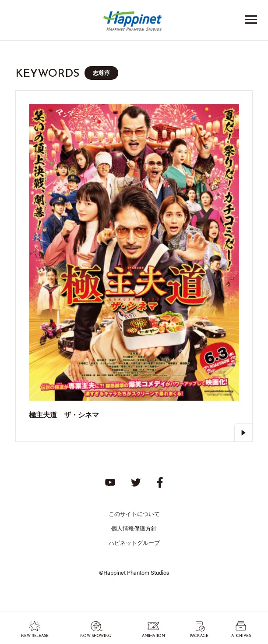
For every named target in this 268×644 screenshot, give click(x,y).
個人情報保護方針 (134, 528)
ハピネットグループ (134, 543)
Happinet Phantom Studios (134, 23)
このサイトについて (134, 514)
